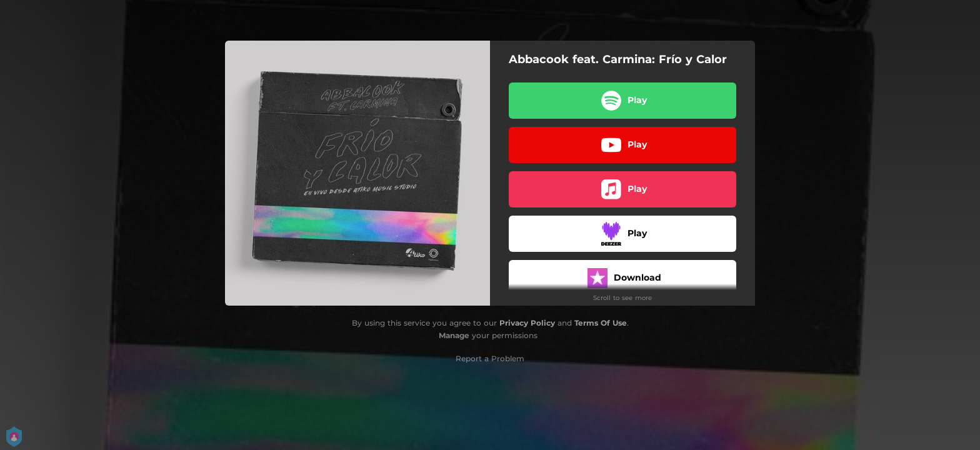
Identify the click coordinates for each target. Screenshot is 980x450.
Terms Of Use (601, 323)
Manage (454, 335)
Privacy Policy (527, 323)
